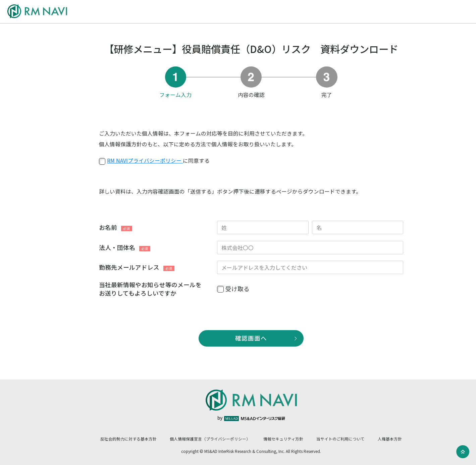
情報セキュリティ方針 (283, 439)
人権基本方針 (390, 439)
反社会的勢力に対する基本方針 (128, 439)
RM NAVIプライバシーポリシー (145, 161)
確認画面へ (251, 338)
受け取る (237, 289)
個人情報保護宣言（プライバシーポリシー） (210, 439)
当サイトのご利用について (340, 439)
